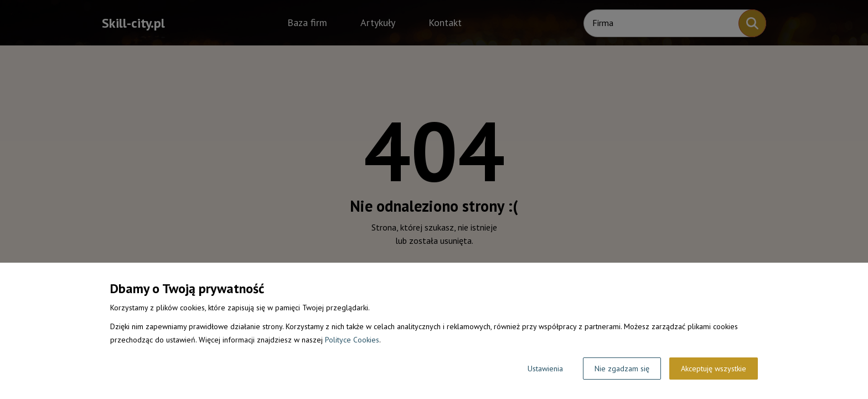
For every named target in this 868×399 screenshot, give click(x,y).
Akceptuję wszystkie (714, 369)
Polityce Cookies (352, 340)
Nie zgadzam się (622, 369)
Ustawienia (545, 369)
